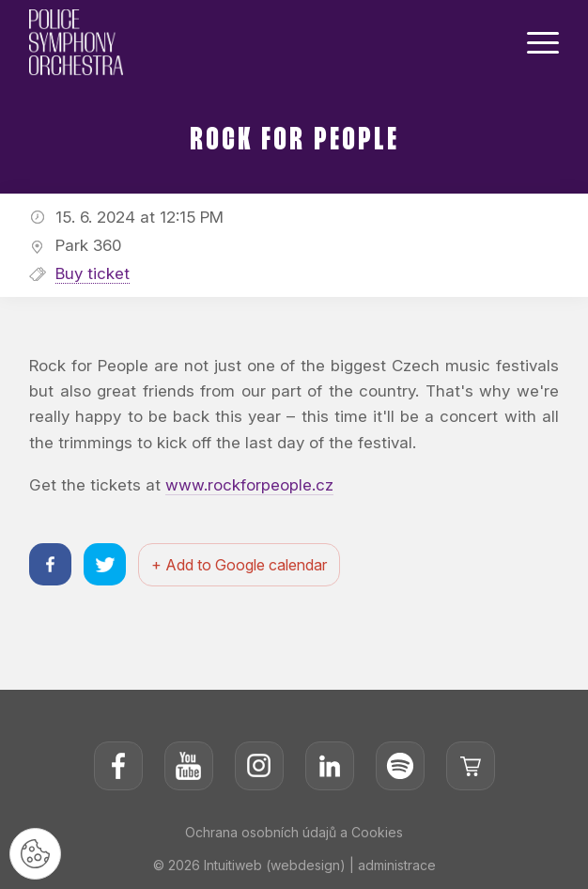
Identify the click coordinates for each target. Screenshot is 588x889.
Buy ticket (93, 273)
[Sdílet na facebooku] (50, 564)
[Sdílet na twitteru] (105, 564)
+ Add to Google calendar (239, 565)
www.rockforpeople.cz (249, 485)
